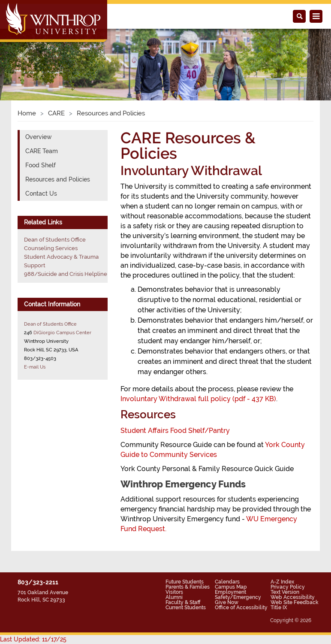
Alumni (174, 597)
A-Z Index (282, 582)
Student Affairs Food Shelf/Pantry (175, 431)
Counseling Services (51, 248)
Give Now (227, 602)
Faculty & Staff (183, 602)
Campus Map (231, 587)
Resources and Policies (58, 179)
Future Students (185, 582)
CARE (56, 113)
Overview (39, 137)
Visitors (174, 592)
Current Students (186, 608)
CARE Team (42, 151)
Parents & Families (188, 587)
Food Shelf (41, 165)
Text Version (285, 592)
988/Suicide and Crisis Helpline (66, 274)
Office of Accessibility (241, 608)
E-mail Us (35, 367)
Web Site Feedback (295, 602)
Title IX (279, 608)
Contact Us (41, 194)
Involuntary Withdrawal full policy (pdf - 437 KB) (198, 399)
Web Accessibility (293, 597)
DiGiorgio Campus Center (62, 333)
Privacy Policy (288, 587)
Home (27, 113)
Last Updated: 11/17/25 (33, 639)
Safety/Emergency (238, 597)
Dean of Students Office (55, 240)
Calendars (227, 582)
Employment (230, 592)
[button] (25, 55)
